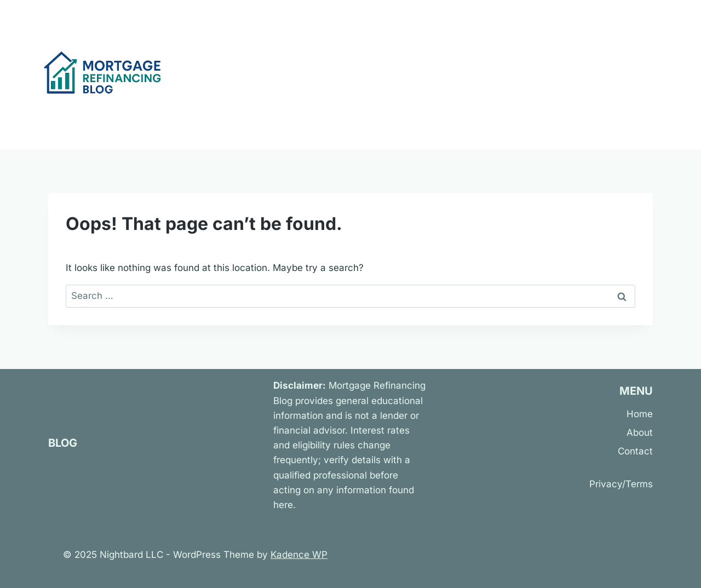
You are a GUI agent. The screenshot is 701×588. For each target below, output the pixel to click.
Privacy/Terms (621, 484)
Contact (635, 451)
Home (640, 414)
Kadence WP (299, 555)
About (640, 433)
